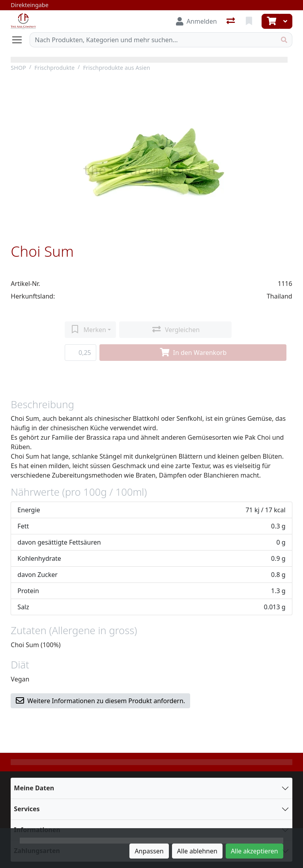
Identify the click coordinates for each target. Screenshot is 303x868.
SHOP (18, 68)
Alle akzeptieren (254, 851)
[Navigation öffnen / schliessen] (20, 40)
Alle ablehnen (197, 851)
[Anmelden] (196, 21)
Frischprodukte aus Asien (116, 68)
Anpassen (149, 851)
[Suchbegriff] (153, 40)
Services (27, 809)
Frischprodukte (54, 68)
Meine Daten (34, 788)
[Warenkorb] (271, 21)
